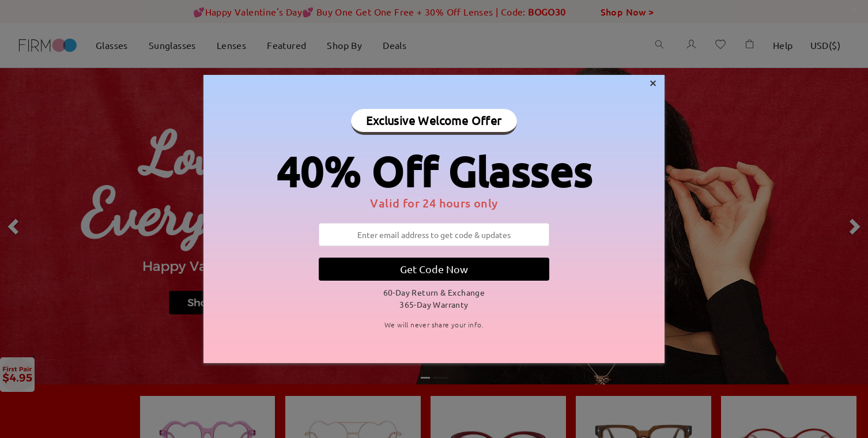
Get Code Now (434, 269)
